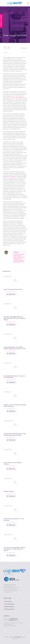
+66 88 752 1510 (13, 619)
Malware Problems (9, 491)
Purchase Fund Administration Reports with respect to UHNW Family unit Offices (14, 549)
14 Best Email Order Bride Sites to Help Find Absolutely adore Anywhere (15, 434)
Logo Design (8, 601)
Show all (24, 48)
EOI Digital (18, 637)
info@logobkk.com (13, 620)
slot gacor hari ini (18, 254)
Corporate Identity (10, 604)
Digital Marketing (9, 607)
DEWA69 (16, 252)
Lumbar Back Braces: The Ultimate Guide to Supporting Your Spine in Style (15, 348)
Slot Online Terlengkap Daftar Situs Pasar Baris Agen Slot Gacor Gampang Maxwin (14, 318)
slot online (20, 257)
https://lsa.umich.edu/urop (10, 176)
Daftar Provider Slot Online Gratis (13, 289)
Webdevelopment (10, 609)
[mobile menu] (28, 3)
